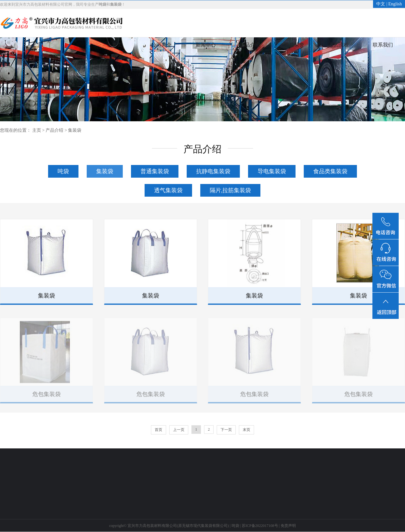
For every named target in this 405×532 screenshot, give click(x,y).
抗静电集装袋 (213, 171)
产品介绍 (250, 45)
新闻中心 (206, 45)
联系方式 (154, 478)
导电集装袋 (272, 171)
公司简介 (161, 45)
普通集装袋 (155, 171)
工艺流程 (339, 45)
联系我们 (383, 45)
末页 (246, 430)
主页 (37, 130)
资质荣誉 (294, 45)
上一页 (179, 430)
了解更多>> (59, 497)
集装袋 (75, 130)
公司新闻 (8, 478)
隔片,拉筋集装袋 (231, 190)
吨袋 (63, 171)
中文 (381, 4)
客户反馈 (154, 488)
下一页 (226, 430)
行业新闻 (8, 488)
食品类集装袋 (330, 171)
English (395, 4)
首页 (117, 45)
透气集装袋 (168, 190)
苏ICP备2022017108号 (260, 526)
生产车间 (105, 488)
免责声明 (288, 526)
